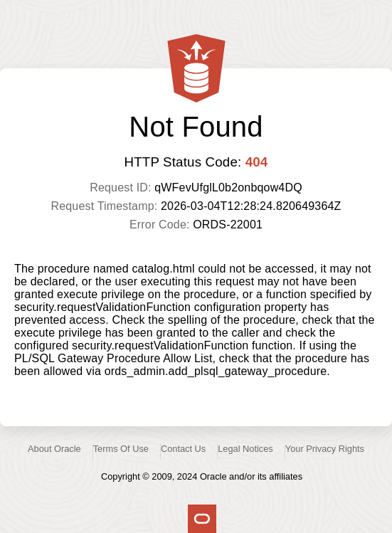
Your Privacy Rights (325, 449)
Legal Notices (245, 449)
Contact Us (183, 449)
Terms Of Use (121, 449)
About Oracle (54, 449)
